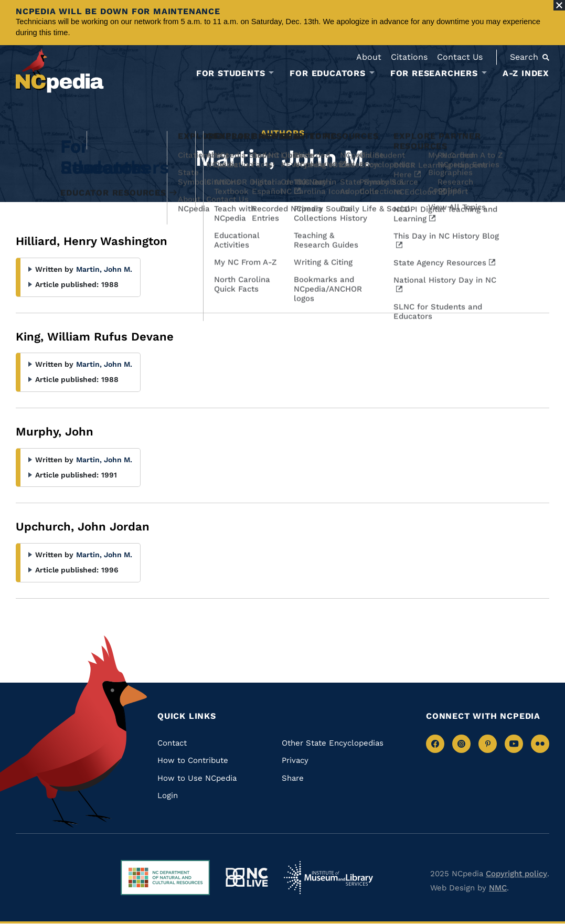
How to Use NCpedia (197, 778)
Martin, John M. (104, 269)
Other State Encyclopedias (333, 743)
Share (293, 778)
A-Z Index (526, 73)
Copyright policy (516, 874)
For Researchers (434, 73)
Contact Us (460, 57)
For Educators (327, 73)
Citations (409, 57)
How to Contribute (193, 760)
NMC (498, 888)
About (369, 57)
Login (168, 795)
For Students (231, 73)
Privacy (295, 760)
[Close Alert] (559, 5)
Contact (172, 743)
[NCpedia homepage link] (60, 71)
